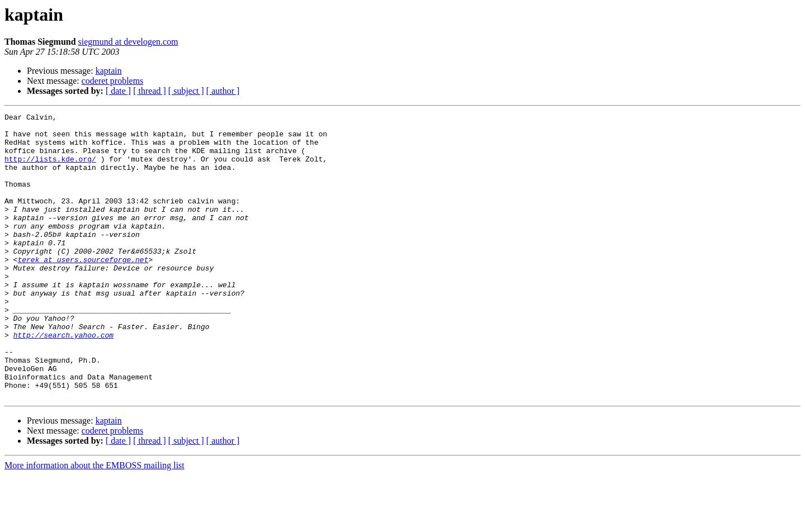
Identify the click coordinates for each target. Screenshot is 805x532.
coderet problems (113, 81)
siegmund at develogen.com (128, 42)
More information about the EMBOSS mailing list (94, 522)
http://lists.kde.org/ (50, 169)
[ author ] (223, 91)
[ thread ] (150, 91)
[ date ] (118, 91)
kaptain (109, 71)
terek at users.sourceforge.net (83, 289)
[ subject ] (186, 91)
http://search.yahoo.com (63, 380)
